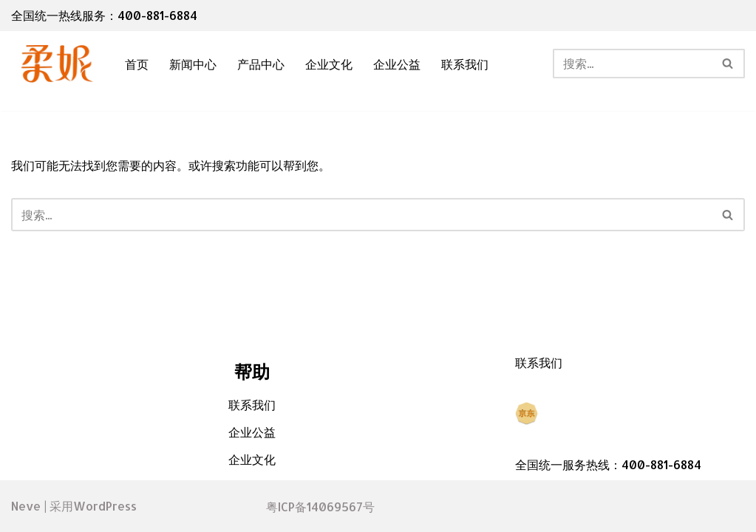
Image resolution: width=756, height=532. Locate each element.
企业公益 (397, 64)
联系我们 (465, 64)
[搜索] (632, 64)
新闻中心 (193, 64)
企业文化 (329, 64)
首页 (137, 64)
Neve (26, 506)
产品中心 (261, 64)
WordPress (105, 506)
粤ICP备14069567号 (320, 507)
